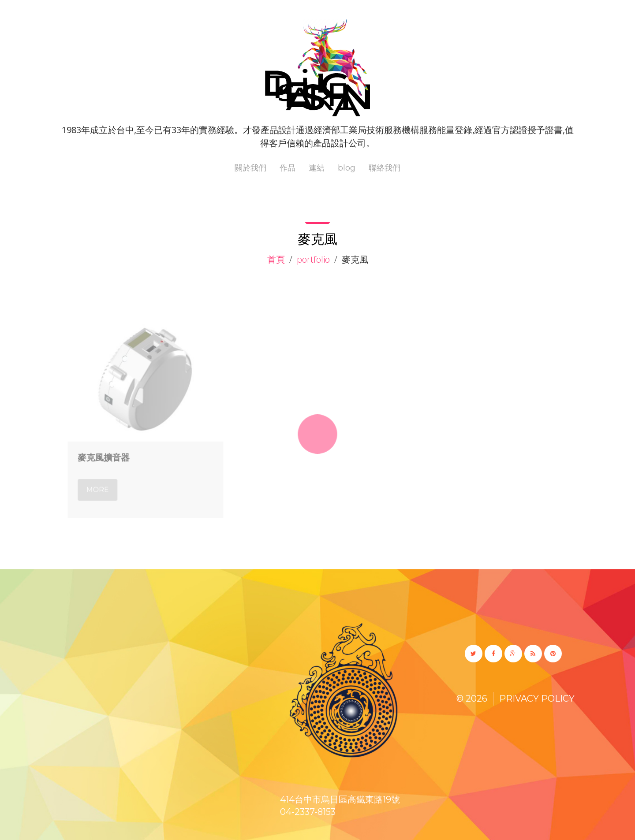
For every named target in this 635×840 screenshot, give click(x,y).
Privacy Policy (537, 699)
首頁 (276, 259)
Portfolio (313, 259)
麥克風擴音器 (106, 455)
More (100, 486)
